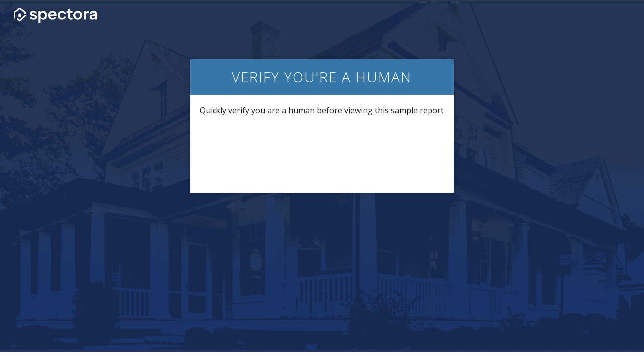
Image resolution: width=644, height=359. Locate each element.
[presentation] (322, 154)
